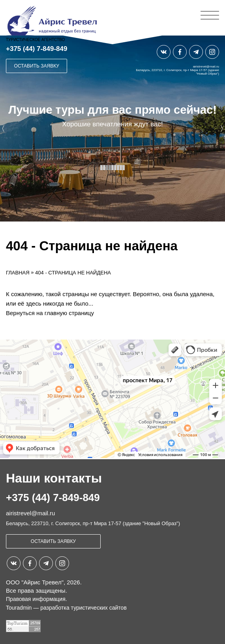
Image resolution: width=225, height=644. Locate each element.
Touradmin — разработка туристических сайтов (66, 608)
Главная (18, 273)
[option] (112, 129)
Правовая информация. (37, 599)
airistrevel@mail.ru (206, 67)
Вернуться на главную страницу (50, 313)
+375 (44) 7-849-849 (37, 49)
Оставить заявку (37, 66)
